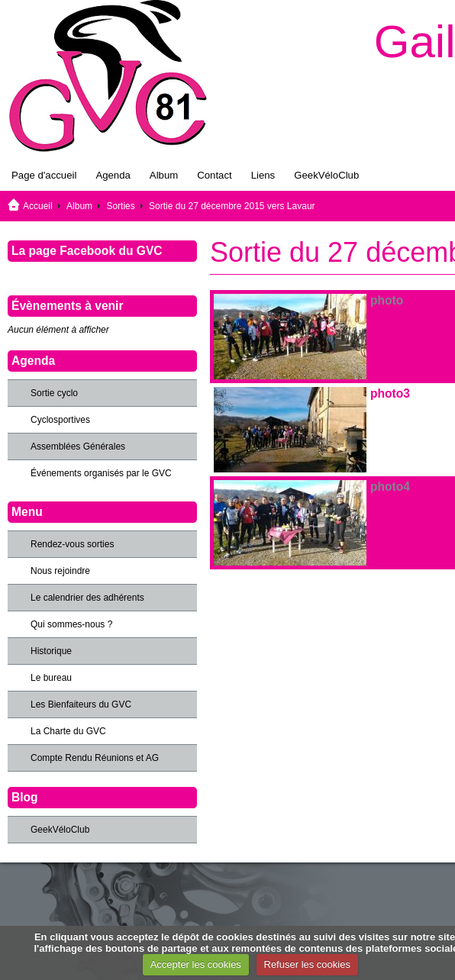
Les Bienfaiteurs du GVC (81, 704)
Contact (214, 175)
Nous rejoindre (60, 571)
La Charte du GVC (68, 731)
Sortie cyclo (54, 393)
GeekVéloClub (326, 175)
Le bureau (51, 678)
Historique (51, 651)
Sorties (120, 206)
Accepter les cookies (196, 964)
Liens (263, 175)
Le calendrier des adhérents (87, 598)
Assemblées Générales (78, 446)
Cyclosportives (60, 420)
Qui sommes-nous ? (71, 624)
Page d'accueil (44, 175)
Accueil (38, 206)
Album (164, 175)
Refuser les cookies (307, 964)
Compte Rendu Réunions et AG (95, 758)
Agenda (113, 175)
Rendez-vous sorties (72, 544)
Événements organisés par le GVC (101, 473)
